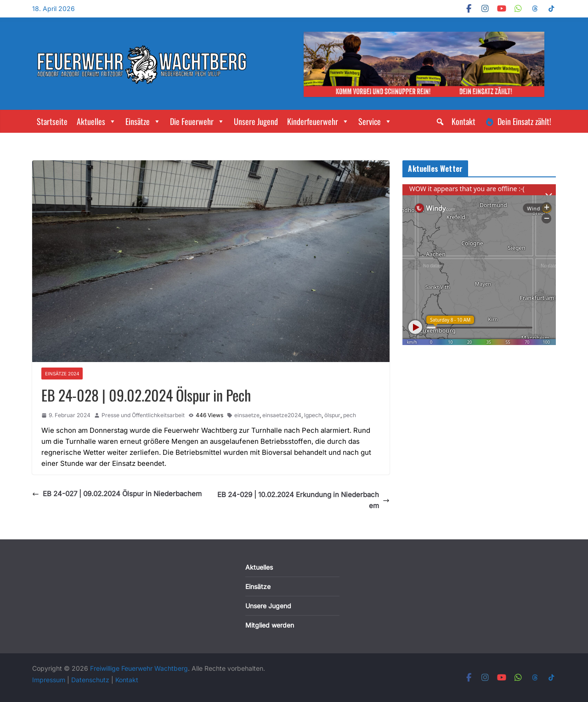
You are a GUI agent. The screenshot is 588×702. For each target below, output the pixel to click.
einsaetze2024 (282, 415)
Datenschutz (91, 680)
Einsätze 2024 (62, 374)
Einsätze (143, 121)
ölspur (332, 415)
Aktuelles (96, 121)
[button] (440, 122)
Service (375, 121)
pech (350, 415)
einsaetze (247, 415)
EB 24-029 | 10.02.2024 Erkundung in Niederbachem (303, 500)
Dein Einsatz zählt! (524, 121)
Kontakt (464, 121)
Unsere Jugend (256, 121)
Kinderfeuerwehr (318, 121)
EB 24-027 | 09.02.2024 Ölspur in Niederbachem (117, 494)
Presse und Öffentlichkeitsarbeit (143, 415)
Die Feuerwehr (197, 121)
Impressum (50, 680)
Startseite (52, 121)
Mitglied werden (270, 625)
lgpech (313, 415)
